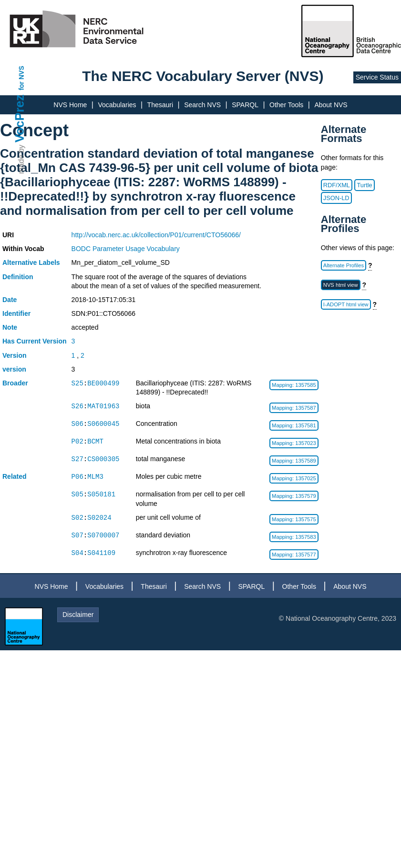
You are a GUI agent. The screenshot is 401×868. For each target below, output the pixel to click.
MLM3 (95, 477)
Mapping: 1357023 (294, 443)
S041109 (101, 553)
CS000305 (103, 459)
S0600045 (103, 424)
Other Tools (286, 105)
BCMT (95, 441)
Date (10, 300)
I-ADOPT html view (346, 304)
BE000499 (103, 383)
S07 (77, 535)
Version (15, 355)
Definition (18, 277)
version (14, 369)
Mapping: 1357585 (294, 385)
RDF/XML (337, 185)
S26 (77, 406)
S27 (77, 459)
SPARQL (245, 105)
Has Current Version (35, 341)
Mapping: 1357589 (294, 461)
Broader (15, 383)
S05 (77, 494)
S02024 (99, 518)
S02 (77, 518)
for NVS (21, 78)
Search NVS (202, 105)
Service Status (377, 77)
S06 (77, 424)
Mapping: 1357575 (294, 519)
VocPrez (20, 118)
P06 (77, 477)
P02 (77, 441)
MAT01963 (103, 406)
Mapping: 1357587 (294, 408)
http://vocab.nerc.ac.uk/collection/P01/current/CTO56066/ (156, 235)
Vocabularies (117, 105)
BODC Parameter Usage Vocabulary (126, 249)
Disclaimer (78, 615)
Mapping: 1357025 (294, 478)
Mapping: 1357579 (294, 496)
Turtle (364, 185)
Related (15, 476)
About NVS (331, 105)
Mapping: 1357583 (294, 537)
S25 (77, 383)
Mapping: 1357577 (294, 555)
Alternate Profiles (344, 265)
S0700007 (103, 535)
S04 (77, 553)
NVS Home (70, 105)
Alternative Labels (31, 262)
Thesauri (160, 105)
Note (10, 327)
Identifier (16, 313)
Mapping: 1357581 (294, 425)
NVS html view (341, 285)
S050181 (101, 494)
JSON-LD (336, 198)
